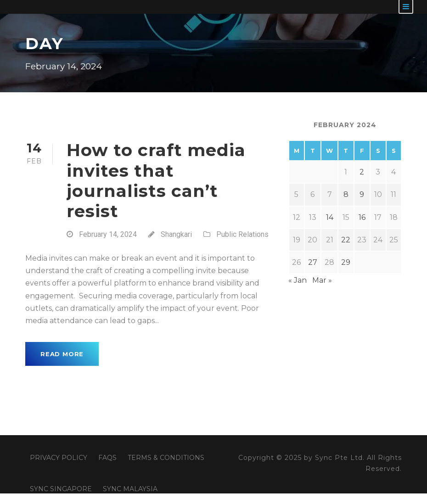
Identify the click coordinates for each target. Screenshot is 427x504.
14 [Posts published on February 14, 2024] (330, 217)
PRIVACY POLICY (59, 458)
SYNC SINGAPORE (61, 489)
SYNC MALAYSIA (130, 489)
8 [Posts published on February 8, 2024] (346, 194)
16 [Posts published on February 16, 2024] (362, 217)
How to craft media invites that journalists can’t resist (156, 180)
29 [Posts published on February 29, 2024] (346, 262)
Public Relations (242, 234)
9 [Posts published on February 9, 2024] (362, 194)
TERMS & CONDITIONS (166, 458)
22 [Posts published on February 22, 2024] (346, 240)
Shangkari (176, 234)
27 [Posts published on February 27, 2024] (313, 262)
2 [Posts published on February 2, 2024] (362, 172)
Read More (62, 354)
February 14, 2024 (108, 234)
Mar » (322, 280)
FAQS (107, 458)
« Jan (298, 280)
